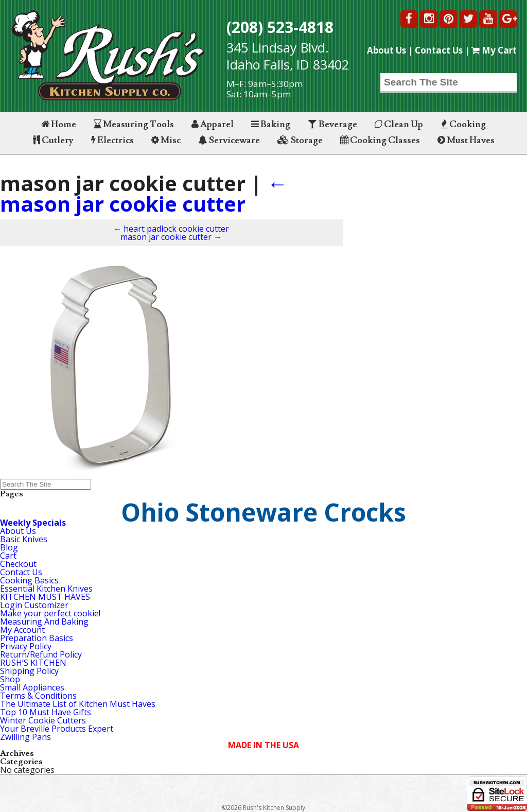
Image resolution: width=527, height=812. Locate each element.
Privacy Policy (26, 646)
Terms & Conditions (38, 696)
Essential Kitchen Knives (46, 589)
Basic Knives (24, 539)
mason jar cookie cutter (144, 193)
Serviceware (229, 140)
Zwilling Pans (25, 737)
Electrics (112, 140)
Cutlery (53, 140)
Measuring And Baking (44, 621)
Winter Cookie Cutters (43, 720)
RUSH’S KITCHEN (33, 663)
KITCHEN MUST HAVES (45, 597)
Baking (271, 124)
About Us (387, 50)
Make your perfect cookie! (50, 613)
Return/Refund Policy (41, 654)
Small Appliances (32, 687)
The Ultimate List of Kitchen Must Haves (78, 704)
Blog (9, 547)
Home (59, 124)
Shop (10, 679)
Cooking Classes (380, 140)
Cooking (463, 124)
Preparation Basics (37, 638)
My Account (22, 630)
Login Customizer (34, 605)
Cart (8, 556)
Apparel (213, 124)
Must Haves (466, 140)
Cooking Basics (29, 580)
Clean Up (399, 124)
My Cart (494, 50)
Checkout (18, 564)
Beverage (332, 124)
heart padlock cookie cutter (176, 229)
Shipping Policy (29, 671)
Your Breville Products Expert (57, 729)
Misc (166, 140)
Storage (300, 140)
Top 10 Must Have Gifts (46, 712)
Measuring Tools (134, 124)
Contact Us (439, 50)
